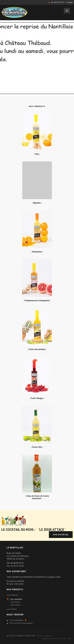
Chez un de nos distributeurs (21, 623)
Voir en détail (61, 535)
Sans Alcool (15, 602)
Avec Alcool (15, 605)
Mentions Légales (44, 636)
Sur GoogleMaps (16, 620)
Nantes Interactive (54, 638)
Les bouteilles (12, 595)
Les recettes (12, 609)
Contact (70, 2)
